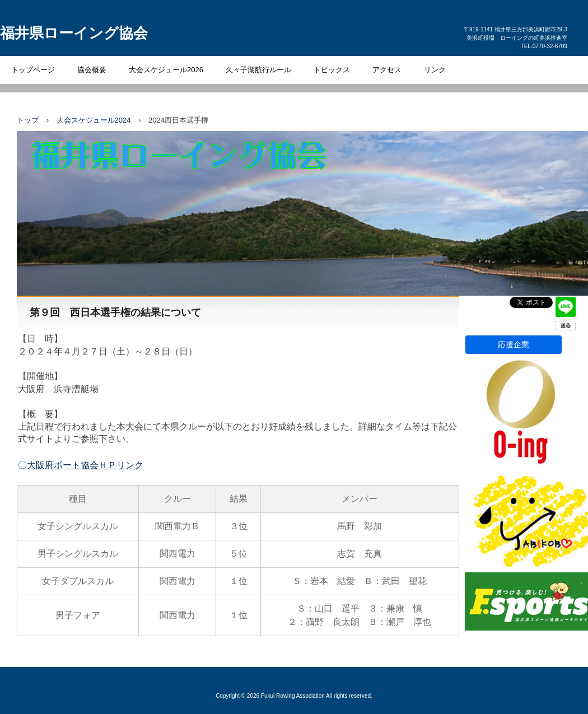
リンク (435, 70)
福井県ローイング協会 (74, 33)
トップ (28, 120)
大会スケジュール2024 (94, 120)
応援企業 (514, 344)
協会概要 (92, 70)
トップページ (33, 70)
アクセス (387, 70)
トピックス (332, 70)
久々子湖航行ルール (258, 70)
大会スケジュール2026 (166, 70)
